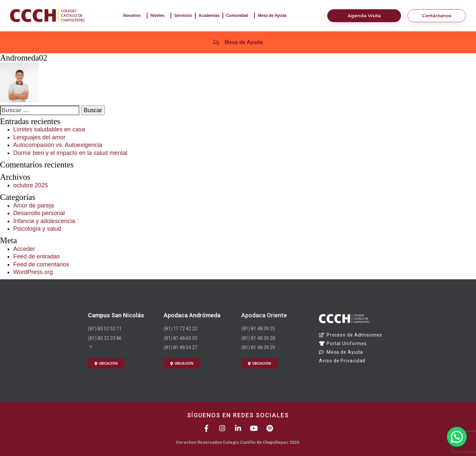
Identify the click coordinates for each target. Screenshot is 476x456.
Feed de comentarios (41, 264)
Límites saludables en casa (49, 129)
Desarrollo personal (39, 213)
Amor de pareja (34, 205)
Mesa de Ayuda (274, 16)
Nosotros (134, 16)
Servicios (183, 16)
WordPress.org (33, 272)
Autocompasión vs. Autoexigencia (58, 145)
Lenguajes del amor (39, 137)
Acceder (24, 249)
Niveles (159, 16)
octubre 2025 (31, 185)
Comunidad (239, 16)
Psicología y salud (37, 229)
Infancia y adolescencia (44, 221)
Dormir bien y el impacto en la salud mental (70, 153)
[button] (457, 436)
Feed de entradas (37, 256)
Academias (209, 16)
